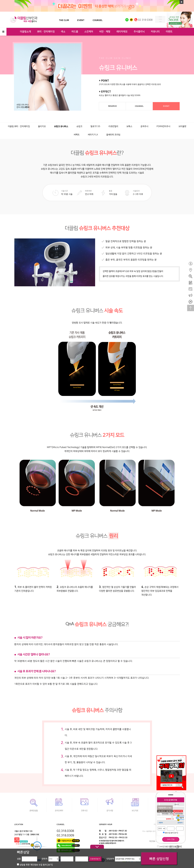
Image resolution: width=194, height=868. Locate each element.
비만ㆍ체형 (105, 32)
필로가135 (95, 126)
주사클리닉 (139, 32)
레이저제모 (122, 32)
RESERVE (112, 106)
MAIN (160, 17)
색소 (63, 32)
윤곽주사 (144, 126)
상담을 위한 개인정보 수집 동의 (36, 865)
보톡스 (129, 126)
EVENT (81, 20)
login (160, 19)
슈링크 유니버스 (61, 126)
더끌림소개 (25, 32)
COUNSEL (98, 20)
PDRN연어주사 (163, 126)
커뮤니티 (155, 32)
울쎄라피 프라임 (113, 135)
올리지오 (42, 126)
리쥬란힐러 (113, 126)
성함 (19, 859)
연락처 (45, 859)
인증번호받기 (95, 859)
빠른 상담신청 (159, 859)
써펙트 (77, 135)
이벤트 (169, 32)
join (160, 22)
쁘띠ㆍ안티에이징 (46, 32)
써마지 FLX (93, 135)
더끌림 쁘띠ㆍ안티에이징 (19, 126)
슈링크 (79, 126)
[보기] (176, 833)
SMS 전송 (171, 839)
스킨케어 (89, 32)
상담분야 (110, 859)
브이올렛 (182, 126)
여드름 (75, 32)
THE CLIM (64, 20)
